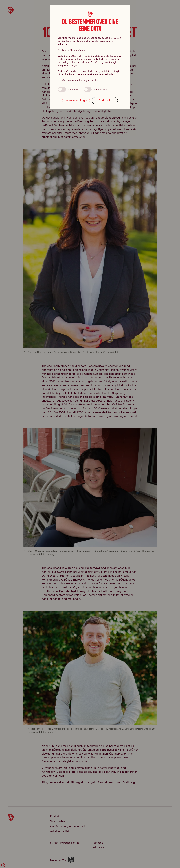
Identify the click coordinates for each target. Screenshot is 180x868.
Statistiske (68, 89)
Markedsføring (96, 89)
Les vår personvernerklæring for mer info (79, 80)
